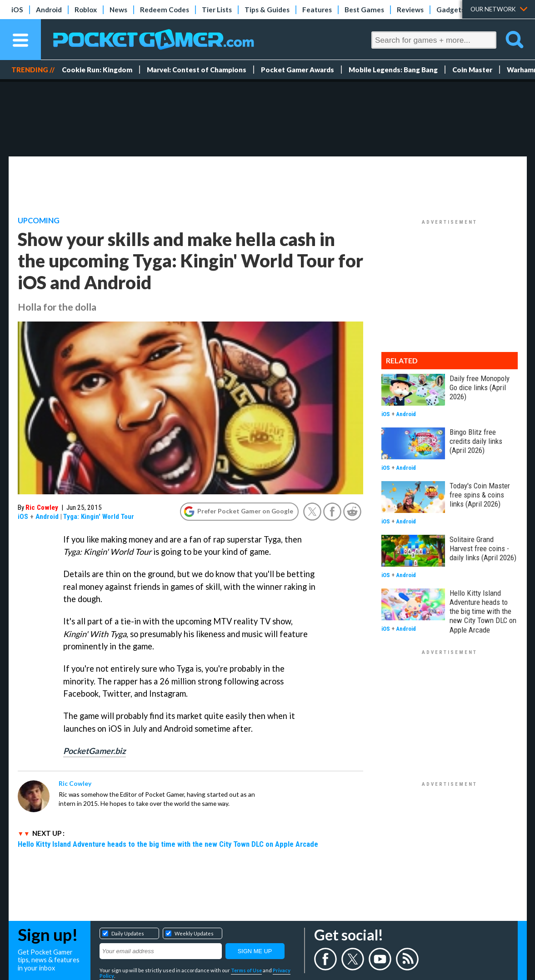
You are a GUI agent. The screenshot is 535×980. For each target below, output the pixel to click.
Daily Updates (128, 933)
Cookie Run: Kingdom (97, 70)
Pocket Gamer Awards (297, 70)
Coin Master (472, 70)
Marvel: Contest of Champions (197, 70)
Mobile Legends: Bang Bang (393, 70)
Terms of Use (246, 970)
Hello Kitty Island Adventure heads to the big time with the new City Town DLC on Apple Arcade (168, 844)
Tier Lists (217, 10)
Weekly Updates (194, 933)
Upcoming (39, 221)
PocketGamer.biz (95, 751)
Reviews (410, 10)
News (118, 10)
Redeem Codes (165, 10)
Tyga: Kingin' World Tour (99, 517)
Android (49, 10)
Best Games (364, 10)
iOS (17, 10)
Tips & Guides (267, 10)
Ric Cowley (42, 508)
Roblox (86, 10)
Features (317, 10)
